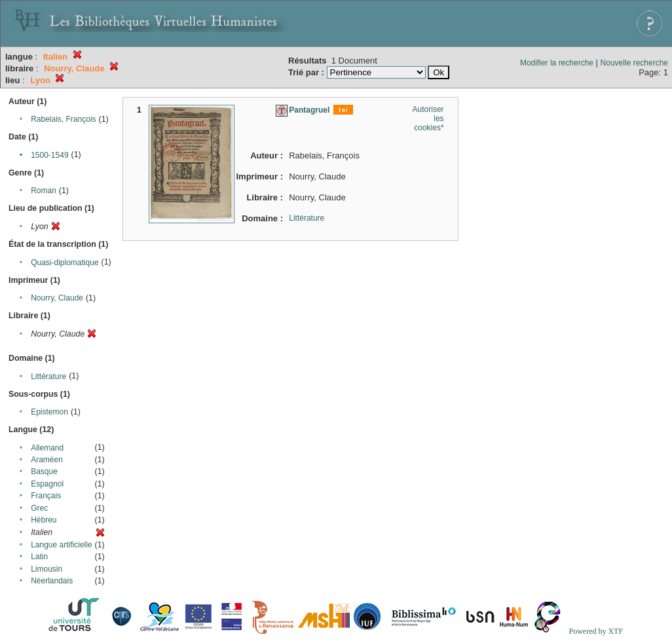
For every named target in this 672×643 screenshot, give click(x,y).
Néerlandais (52, 581)
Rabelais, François (63, 119)
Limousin (47, 569)
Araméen (47, 460)
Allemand (47, 448)
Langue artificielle (61, 545)
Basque (44, 471)
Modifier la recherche (557, 63)
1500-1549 (49, 155)
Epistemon (49, 412)
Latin (39, 557)
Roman (44, 191)
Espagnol (47, 484)
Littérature (48, 377)
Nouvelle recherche (634, 63)
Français (46, 496)
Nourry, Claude (57, 298)
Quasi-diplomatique (65, 263)
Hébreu (44, 520)
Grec (39, 508)
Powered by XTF (596, 631)
